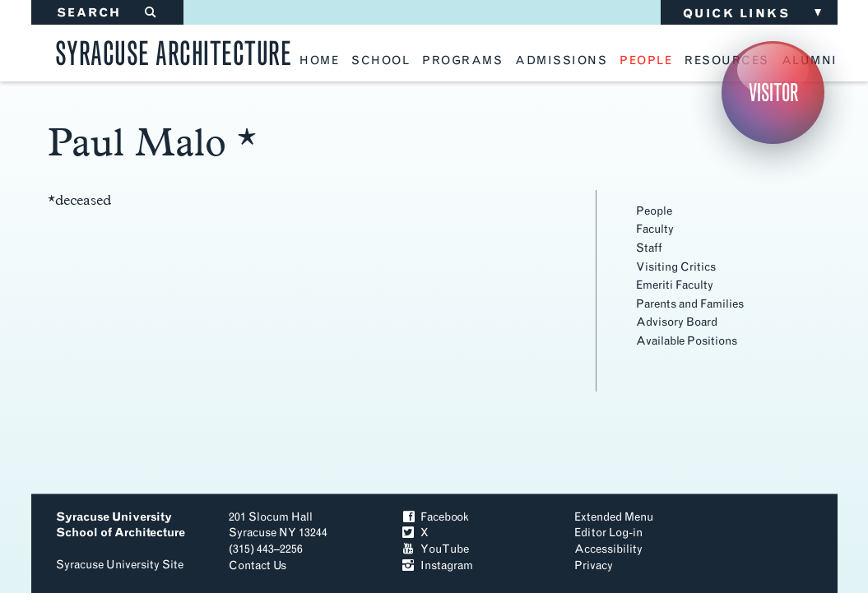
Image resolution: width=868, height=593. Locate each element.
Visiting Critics (676, 267)
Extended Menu (614, 517)
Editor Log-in (608, 533)
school (381, 61)
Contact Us (258, 565)
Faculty (655, 229)
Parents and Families (690, 304)
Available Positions (687, 341)
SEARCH (107, 13)
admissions (561, 61)
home (319, 61)
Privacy (594, 565)
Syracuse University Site (120, 565)
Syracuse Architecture (174, 51)
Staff (649, 248)
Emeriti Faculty (675, 285)
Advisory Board (677, 322)
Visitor (773, 93)
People (654, 211)
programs (462, 61)
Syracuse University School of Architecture (121, 525)
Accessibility (608, 549)
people (646, 61)
